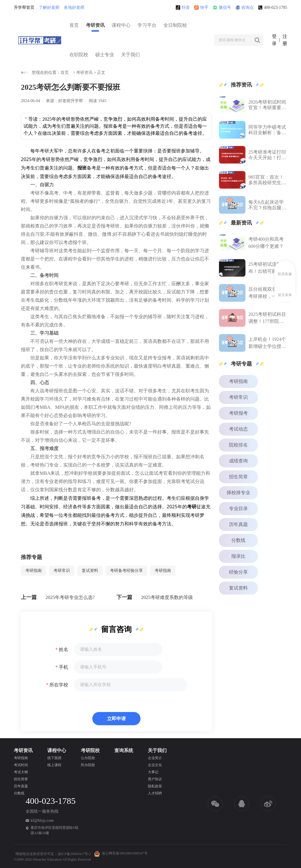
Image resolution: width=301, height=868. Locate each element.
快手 (201, 8)
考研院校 (90, 750)
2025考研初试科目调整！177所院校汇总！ (267, 318)
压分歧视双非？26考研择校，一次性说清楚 (267, 293)
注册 (285, 40)
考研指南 (34, 571)
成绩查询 (238, 461)
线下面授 (54, 758)
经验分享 (238, 572)
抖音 (183, 8)
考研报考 (238, 413)
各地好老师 (74, 8)
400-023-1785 (273, 8)
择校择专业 (238, 493)
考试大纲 (21, 772)
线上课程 (54, 765)
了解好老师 (49, 8)
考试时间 (21, 765)
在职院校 (79, 55)
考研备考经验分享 (126, 571)
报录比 (238, 556)
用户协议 (155, 779)
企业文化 (155, 765)
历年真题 (238, 524)
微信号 (222, 8)
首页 (74, 25)
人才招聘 (155, 793)
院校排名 (238, 445)
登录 (274, 40)
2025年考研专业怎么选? (70, 597)
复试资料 (90, 571)
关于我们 (131, 55)
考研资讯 (95, 25)
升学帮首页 (24, 8)
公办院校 (88, 758)
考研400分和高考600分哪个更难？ (266, 243)
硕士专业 (105, 55)
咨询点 (245, 8)
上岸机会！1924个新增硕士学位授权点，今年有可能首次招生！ (267, 343)
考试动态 (238, 429)
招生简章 (238, 477)
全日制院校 (175, 25)
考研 (44, 151)
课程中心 (121, 25)
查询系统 (124, 750)
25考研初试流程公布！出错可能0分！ (267, 268)
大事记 (153, 772)
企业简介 (155, 758)
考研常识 (62, 571)
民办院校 (88, 765)
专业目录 (238, 508)
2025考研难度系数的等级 (167, 597)
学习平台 (147, 25)
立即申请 (116, 719)
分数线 (238, 540)
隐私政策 (155, 786)
